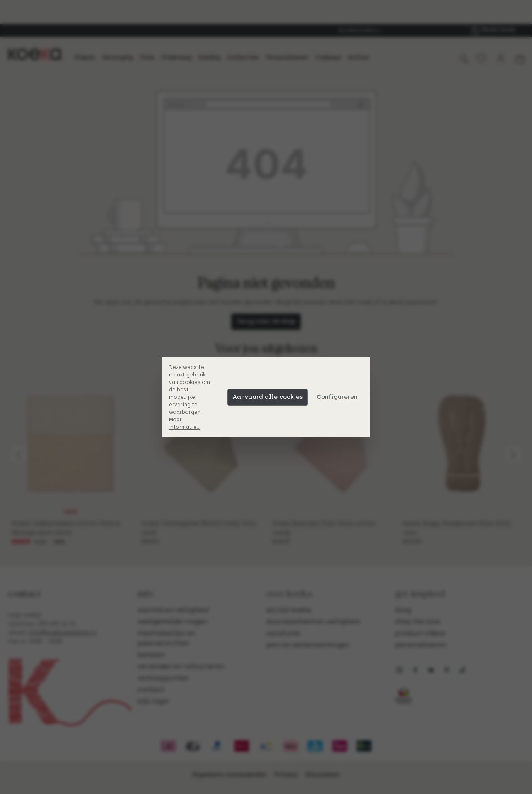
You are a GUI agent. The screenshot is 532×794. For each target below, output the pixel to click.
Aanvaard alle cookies (268, 397)
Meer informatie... (185, 423)
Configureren (337, 397)
